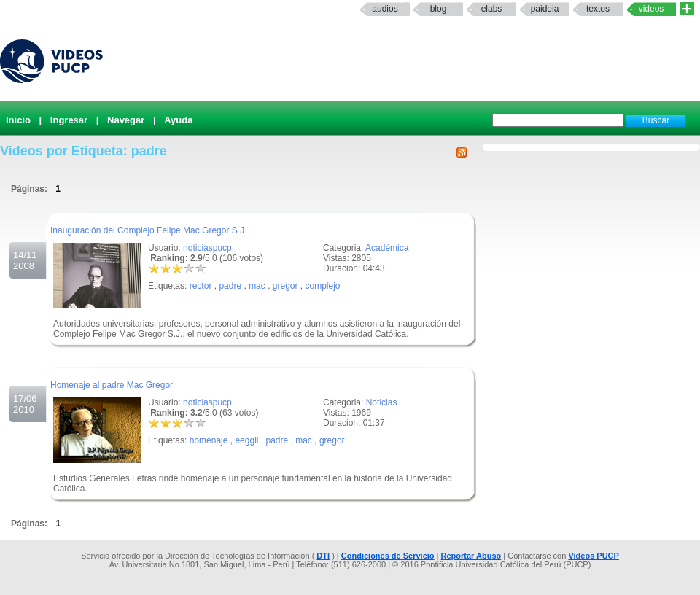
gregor (285, 286)
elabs (492, 9)
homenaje (209, 440)
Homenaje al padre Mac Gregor (112, 385)
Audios (385, 9)
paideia (545, 9)
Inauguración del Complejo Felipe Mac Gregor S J (147, 230)
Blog (439, 9)
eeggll (246, 440)
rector (201, 286)
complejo (323, 286)
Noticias (382, 402)
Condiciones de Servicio (388, 556)
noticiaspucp (207, 248)
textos (598, 9)
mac (257, 286)
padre (230, 286)
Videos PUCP (594, 556)
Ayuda (178, 120)
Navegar (126, 120)
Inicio (18, 120)
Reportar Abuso (471, 556)
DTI (323, 556)
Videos (652, 9)
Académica (387, 248)
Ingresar (69, 120)
